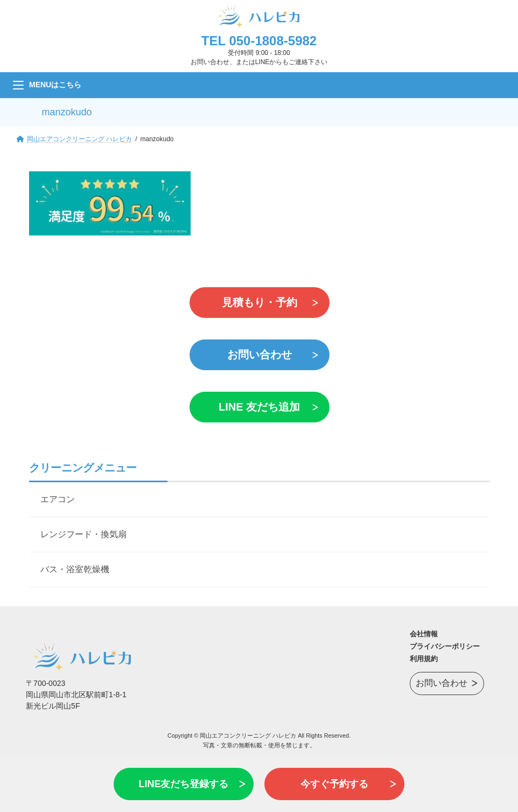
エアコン (58, 499)
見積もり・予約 (259, 302)
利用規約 (424, 659)
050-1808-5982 (273, 41)
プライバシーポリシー (445, 646)
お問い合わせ (259, 355)
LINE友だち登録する (183, 784)
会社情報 (424, 634)
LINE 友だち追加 (259, 407)
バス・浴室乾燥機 (75, 569)
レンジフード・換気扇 (83, 534)
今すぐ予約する (334, 784)
